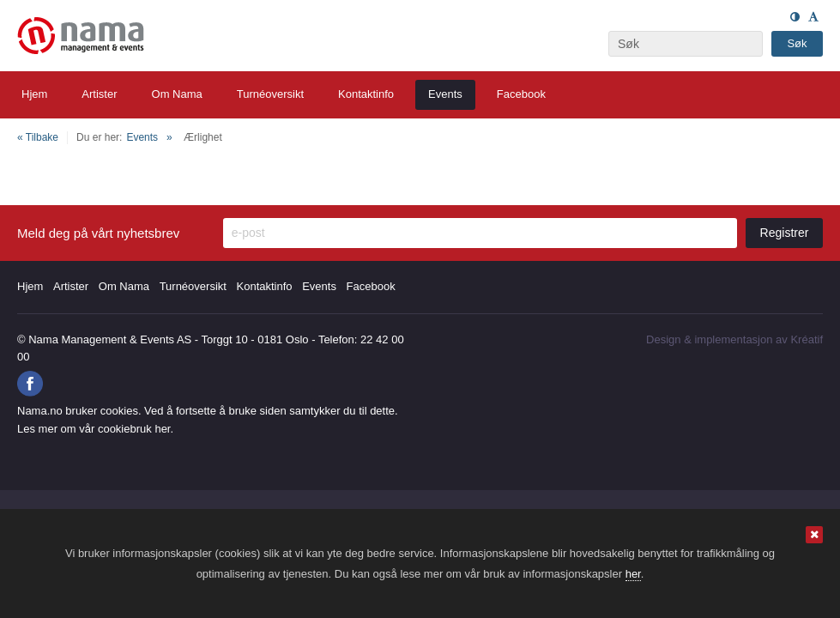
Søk (797, 43)
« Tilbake (38, 137)
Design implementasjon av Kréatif (734, 339)
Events (142, 137)
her (633, 574)
